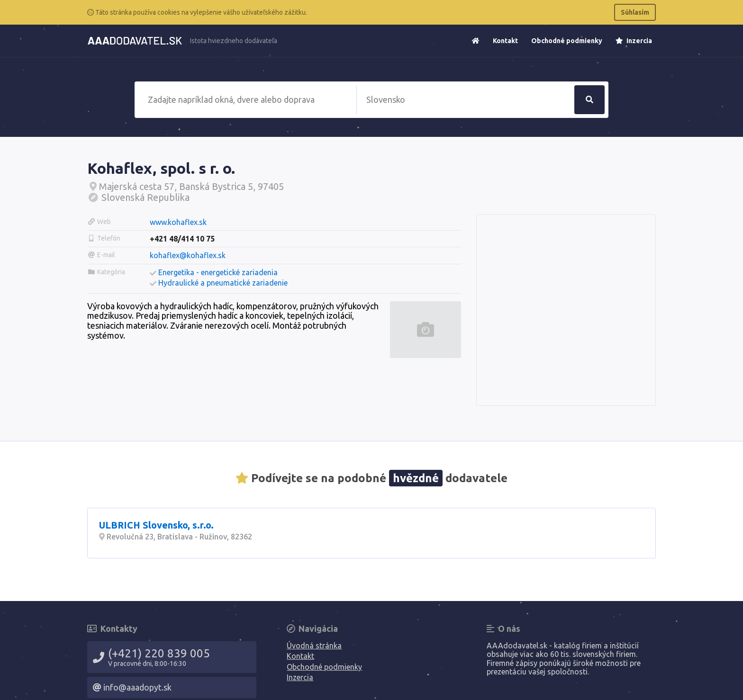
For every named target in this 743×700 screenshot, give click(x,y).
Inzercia (634, 41)
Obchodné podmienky (567, 41)
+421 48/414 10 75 (182, 239)
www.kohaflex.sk (178, 222)
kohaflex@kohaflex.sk (188, 255)
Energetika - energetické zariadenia (218, 272)
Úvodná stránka (314, 646)
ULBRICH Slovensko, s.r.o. (156, 525)
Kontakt (505, 41)
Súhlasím (635, 12)
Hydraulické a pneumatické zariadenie (223, 283)
